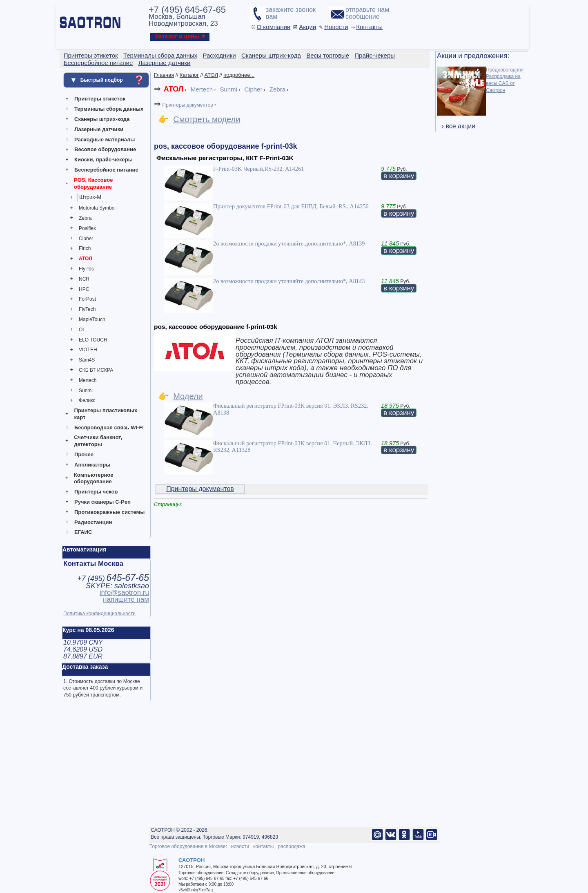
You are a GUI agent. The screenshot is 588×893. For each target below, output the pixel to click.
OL (82, 330)
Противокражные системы (109, 512)
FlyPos (86, 269)
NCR (84, 279)
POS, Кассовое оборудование (93, 183)
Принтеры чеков (96, 492)
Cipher (86, 239)
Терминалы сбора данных (109, 109)
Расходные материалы (105, 140)
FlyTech (87, 309)
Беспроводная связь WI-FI (109, 428)
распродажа (291, 846)
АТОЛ (86, 259)
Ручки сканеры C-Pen (102, 502)
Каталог (189, 75)
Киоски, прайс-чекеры (104, 160)
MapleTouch (92, 319)
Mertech (88, 380)
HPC (84, 289)
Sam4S (87, 360)
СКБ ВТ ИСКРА (96, 370)
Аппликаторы (92, 465)
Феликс (87, 400)
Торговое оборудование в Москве (187, 846)
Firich (85, 248)
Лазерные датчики (99, 129)
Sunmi (86, 391)
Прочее (84, 454)
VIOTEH (88, 350)
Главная (164, 75)
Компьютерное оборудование (94, 478)
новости (240, 846)
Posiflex (87, 228)
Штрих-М (90, 197)
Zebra (85, 218)
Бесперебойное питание (106, 170)
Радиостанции (93, 522)
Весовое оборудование (105, 149)
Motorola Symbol (97, 208)
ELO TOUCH (93, 340)
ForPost (87, 299)
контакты (263, 846)
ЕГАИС (83, 532)
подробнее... (239, 75)
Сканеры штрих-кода (102, 119)
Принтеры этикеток (100, 99)
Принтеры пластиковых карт (106, 414)
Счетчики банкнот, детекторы (98, 441)
